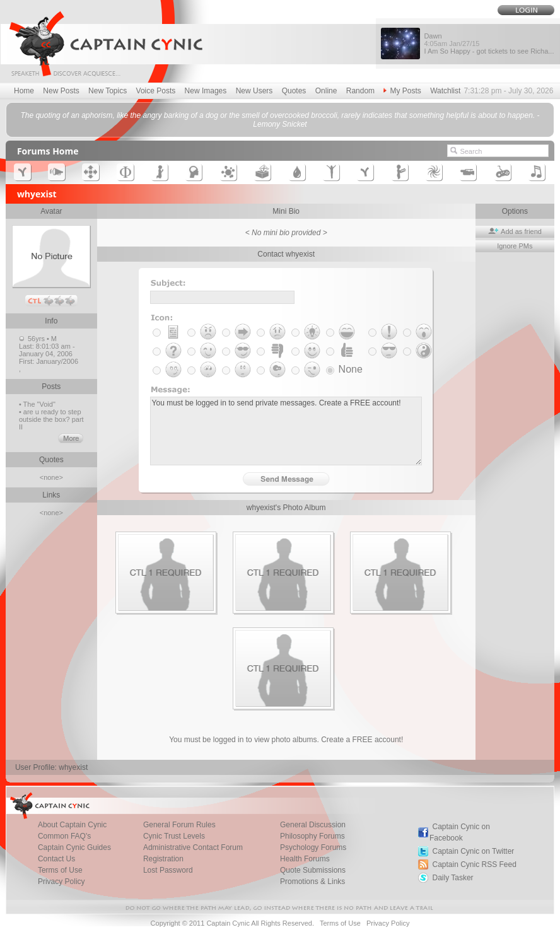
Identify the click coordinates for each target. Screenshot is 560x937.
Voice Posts (156, 91)
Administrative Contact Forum (193, 847)
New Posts (61, 91)
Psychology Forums (313, 847)
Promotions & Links (312, 882)
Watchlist (445, 91)
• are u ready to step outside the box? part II (51, 419)
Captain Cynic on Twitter (473, 851)
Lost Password (168, 870)
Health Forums (305, 859)
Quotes (294, 91)
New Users (254, 91)
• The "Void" (37, 404)
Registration (163, 859)
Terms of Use (60, 870)
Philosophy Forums (312, 836)
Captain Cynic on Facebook (460, 832)
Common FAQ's (64, 836)
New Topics (108, 91)
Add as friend (515, 231)
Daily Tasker (452, 878)
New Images (206, 91)
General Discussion (313, 825)
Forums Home (48, 151)
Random (360, 91)
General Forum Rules (179, 825)
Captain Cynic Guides (74, 847)
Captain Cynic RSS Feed (474, 864)
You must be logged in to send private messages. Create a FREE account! (286, 431)
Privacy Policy (61, 882)
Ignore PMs (515, 246)
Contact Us (56, 859)
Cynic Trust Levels (174, 836)
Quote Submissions (313, 870)
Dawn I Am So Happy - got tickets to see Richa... (489, 44)
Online (326, 91)
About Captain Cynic (72, 825)
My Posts (402, 91)
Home (24, 91)
